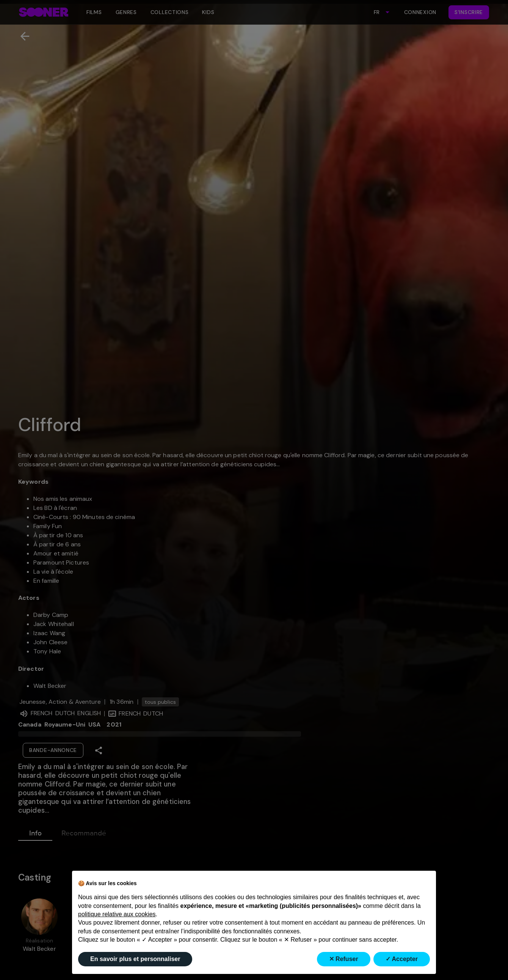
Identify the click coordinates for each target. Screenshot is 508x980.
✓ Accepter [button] (402, 959)
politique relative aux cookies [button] (117, 914)
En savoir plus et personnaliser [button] (135, 959)
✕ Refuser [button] (344, 959)
